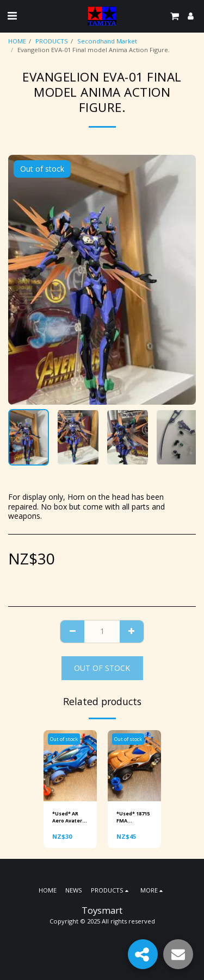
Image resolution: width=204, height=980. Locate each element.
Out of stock (102, 668)
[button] (12, 15)
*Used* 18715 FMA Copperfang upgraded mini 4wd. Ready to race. (133, 817)
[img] (70, 766)
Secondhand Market (107, 41)
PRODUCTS (52, 41)
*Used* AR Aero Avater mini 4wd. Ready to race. (67, 817)
